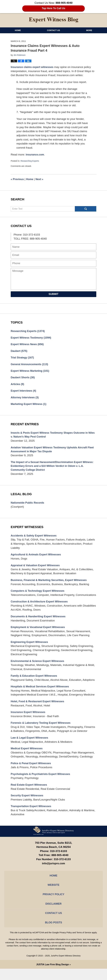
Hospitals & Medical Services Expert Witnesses (41, 693)
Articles (18, 386)
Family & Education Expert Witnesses (35, 682)
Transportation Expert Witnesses (32, 815)
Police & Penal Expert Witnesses (32, 771)
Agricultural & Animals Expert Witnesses (37, 559)
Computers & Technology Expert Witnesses (39, 596)
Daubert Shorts (23, 379)
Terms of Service (84, 944)
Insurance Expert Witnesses (29, 719)
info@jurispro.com (53, 872)
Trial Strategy (23, 358)
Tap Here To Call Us (53, 8)
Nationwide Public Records (28, 507)
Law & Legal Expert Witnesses (30, 745)
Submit (53, 294)
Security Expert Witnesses (28, 804)
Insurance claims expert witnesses (33, 67)
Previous (18, 179)
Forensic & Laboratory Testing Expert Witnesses (42, 730)
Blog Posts (53, 933)
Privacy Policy (54, 904)
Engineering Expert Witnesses (30, 648)
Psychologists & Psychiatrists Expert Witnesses (42, 782)
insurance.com (35, 155)
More (89, 30)
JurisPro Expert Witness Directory (66, 967)
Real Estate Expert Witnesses (30, 793)
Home (18, 30)
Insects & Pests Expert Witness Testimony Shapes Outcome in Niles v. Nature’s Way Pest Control (51, 437)
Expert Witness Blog (54, 20)
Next (41, 179)
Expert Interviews (24, 393)
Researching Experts (30, 161)
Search (86, 209)
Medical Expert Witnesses (27, 756)
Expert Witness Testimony (32, 338)
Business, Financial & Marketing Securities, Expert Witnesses (51, 585)
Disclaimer (53, 914)
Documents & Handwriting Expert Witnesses (39, 622)
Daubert (19, 352)
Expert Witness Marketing (31, 372)
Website (53, 894)
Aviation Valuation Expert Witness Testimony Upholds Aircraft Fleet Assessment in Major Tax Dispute (51, 452)
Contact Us (53, 30)
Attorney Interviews (25, 400)
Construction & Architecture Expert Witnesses (41, 607)
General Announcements (30, 365)
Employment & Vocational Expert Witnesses (39, 633)
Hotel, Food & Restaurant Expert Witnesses (39, 708)
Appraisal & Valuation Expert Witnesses (36, 570)
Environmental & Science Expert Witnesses (39, 667)
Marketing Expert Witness (29, 406)
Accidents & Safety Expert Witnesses (35, 540)
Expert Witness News (28, 345)
